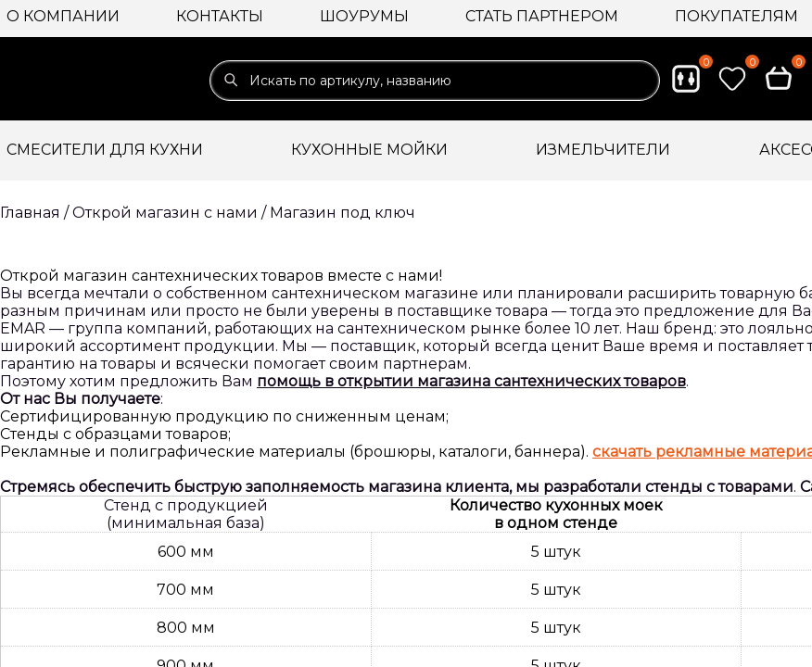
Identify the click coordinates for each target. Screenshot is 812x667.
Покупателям (736, 16)
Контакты (220, 16)
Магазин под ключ (343, 213)
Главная (30, 213)
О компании (63, 16)
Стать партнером (542, 16)
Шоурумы (364, 16)
